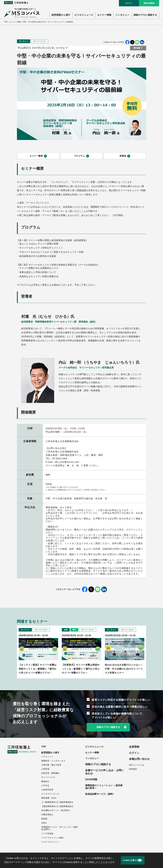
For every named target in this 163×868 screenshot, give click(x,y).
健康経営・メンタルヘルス (53, 761)
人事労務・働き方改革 (51, 765)
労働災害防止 (47, 815)
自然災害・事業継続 (50, 774)
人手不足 (45, 786)
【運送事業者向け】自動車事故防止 (57, 807)
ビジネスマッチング (50, 794)
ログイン (129, 3)
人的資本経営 (47, 790)
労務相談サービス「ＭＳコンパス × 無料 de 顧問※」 (59, 829)
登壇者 (123, 157)
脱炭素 (44, 819)
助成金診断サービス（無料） (102, 796)
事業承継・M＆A (49, 799)
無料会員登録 (149, 3)
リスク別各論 (47, 834)
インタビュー (122, 15)
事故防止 (45, 782)
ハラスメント (47, 757)
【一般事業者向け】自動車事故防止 (57, 803)
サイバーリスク (48, 778)
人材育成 (45, 769)
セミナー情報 (104, 15)
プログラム (79, 157)
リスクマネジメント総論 (52, 838)
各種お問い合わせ (139, 759)
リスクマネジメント (50, 842)
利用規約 (133, 769)
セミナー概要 (36, 157)
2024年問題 (92, 780)
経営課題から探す (61, 15)
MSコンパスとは (137, 765)
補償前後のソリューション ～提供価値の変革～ (104, 788)
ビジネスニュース (84, 15)
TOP (6, 22)
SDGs (44, 823)
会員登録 (134, 747)
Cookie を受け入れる (139, 860)
